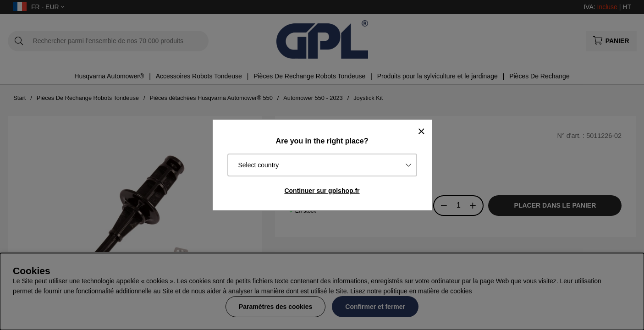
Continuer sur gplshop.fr (322, 191)
